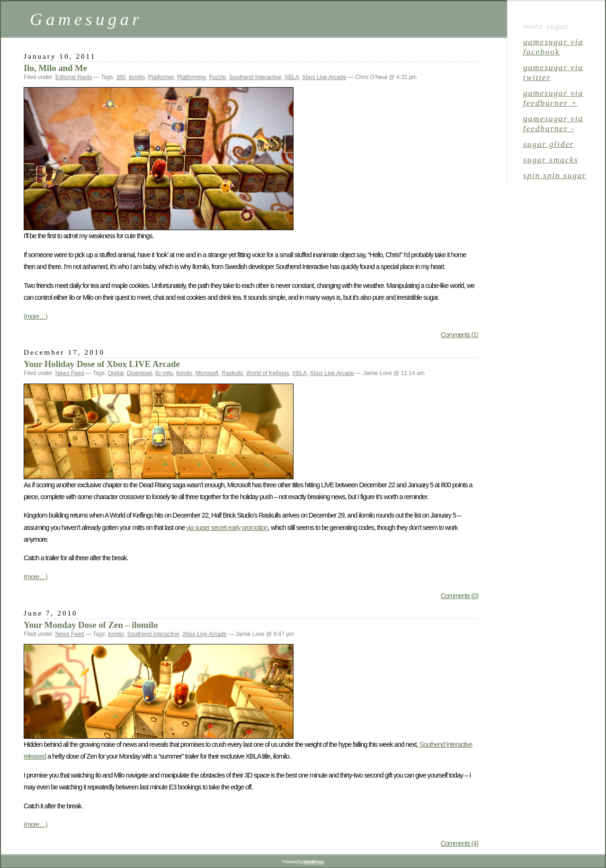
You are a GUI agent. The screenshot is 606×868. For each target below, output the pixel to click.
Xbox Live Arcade (324, 77)
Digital (116, 373)
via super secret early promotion (227, 528)
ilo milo (164, 373)
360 (121, 77)
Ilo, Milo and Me (55, 68)
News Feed (70, 373)
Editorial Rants (74, 77)
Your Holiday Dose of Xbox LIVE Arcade (102, 364)
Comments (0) (459, 596)
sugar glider (549, 144)
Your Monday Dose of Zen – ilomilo (91, 625)
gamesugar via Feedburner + (553, 98)
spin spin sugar (555, 175)
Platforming (192, 77)
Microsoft (207, 373)
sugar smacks (551, 160)
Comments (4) (459, 843)
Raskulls (232, 373)
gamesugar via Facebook (553, 47)
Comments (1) (459, 335)
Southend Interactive (255, 77)
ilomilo (137, 77)
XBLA (292, 77)
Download (139, 373)
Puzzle (217, 77)
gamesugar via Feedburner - (553, 123)
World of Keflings (268, 373)
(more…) (36, 316)
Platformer (161, 77)
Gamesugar (86, 19)
